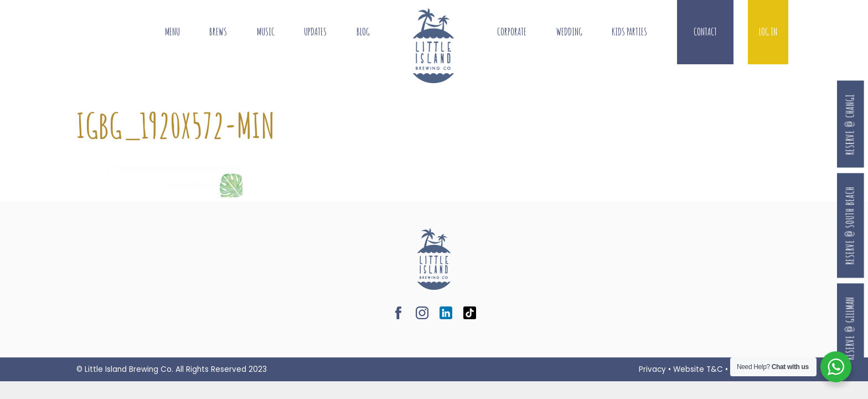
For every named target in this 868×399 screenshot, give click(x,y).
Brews (218, 32)
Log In (768, 32)
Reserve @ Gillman (850, 328)
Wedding (569, 32)
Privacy (652, 369)
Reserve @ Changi (850, 124)
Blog (363, 32)
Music (266, 32)
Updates (315, 32)
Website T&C (698, 369)
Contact (705, 32)
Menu (172, 32)
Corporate (512, 32)
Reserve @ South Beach (850, 225)
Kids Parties (629, 32)
